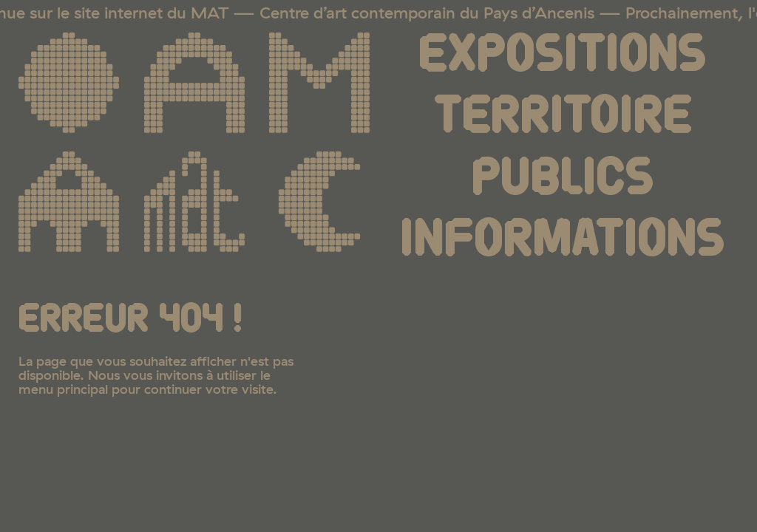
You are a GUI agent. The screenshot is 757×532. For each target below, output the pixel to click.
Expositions (563, 55)
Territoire (563, 117)
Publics (563, 179)
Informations (563, 240)
